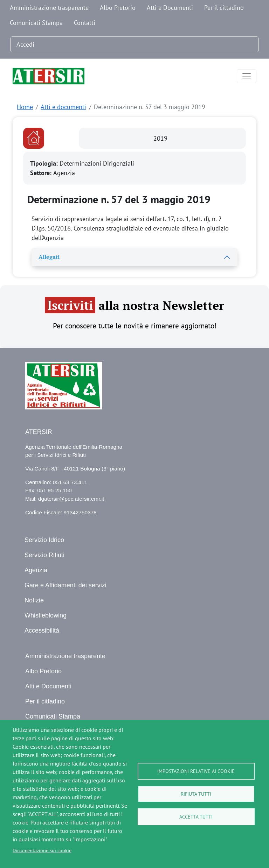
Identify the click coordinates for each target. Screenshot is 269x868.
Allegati (49, 257)
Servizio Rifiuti (44, 555)
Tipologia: (45, 163)
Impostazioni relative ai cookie (196, 771)
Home (25, 107)
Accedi (25, 44)
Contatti (85, 23)
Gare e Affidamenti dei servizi (65, 585)
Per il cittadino (224, 8)
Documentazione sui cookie (42, 850)
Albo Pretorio (118, 8)
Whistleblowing (46, 615)
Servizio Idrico (44, 540)
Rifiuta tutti (196, 794)
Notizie (34, 600)
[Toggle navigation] (247, 76)
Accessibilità (42, 630)
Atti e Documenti (170, 8)
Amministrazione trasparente (49, 8)
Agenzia (36, 570)
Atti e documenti (63, 107)
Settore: (42, 173)
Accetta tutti (196, 817)
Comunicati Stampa (36, 23)
